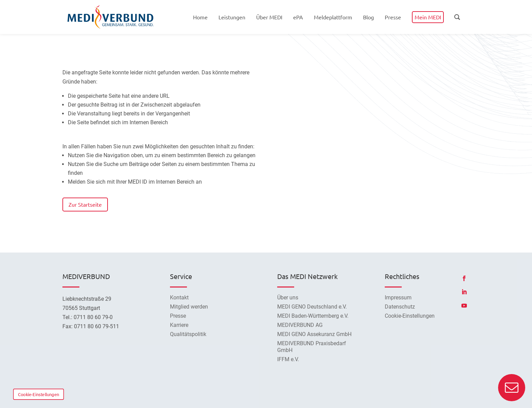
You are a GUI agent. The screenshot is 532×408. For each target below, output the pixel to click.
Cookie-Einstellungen (39, 394)
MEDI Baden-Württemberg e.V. (313, 316)
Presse (178, 316)
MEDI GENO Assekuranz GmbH (314, 334)
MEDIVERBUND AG (300, 325)
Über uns (288, 298)
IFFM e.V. (288, 359)
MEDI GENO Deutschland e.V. (312, 307)
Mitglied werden (189, 307)
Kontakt (179, 298)
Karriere (179, 325)
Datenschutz (400, 307)
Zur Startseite (85, 204)
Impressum (398, 298)
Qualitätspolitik (188, 334)
